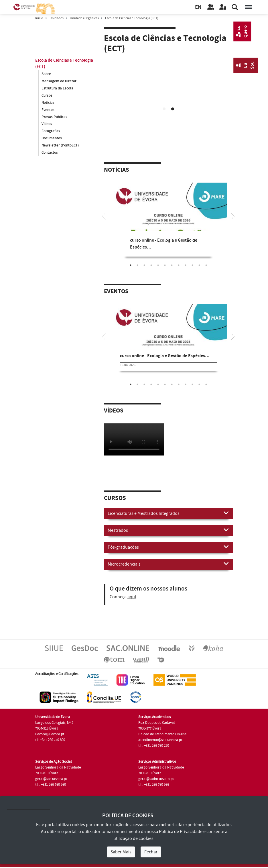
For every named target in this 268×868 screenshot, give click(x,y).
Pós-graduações (168, 547)
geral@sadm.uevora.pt (156, 779)
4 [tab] (151, 265)
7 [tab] (172, 265)
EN (198, 7)
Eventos (48, 110)
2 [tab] (173, 109)
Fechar (151, 852)
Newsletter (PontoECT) (60, 146)
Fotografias (51, 131)
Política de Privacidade (181, 832)
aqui (132, 597)
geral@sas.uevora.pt (51, 779)
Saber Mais (121, 852)
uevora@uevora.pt (50, 734)
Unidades (57, 18)
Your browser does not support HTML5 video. (168, 95)
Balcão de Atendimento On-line (162, 734)
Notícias (48, 103)
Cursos (47, 95)
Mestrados (168, 530)
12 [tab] (206, 265)
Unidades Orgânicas (84, 18)
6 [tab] (165, 265)
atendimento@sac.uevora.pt (160, 740)
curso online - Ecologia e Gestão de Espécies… (165, 356)
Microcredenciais (168, 564)
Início (39, 18)
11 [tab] (199, 265)
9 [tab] (186, 265)
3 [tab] (144, 265)
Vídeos (47, 124)
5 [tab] (158, 265)
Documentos (52, 138)
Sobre (46, 74)
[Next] (233, 216)
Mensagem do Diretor (59, 81)
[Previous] (104, 216)
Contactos (50, 153)
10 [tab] (192, 265)
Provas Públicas (54, 117)
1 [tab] (164, 109)
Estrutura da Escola (57, 88)
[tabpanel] (168, 96)
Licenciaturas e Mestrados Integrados (168, 513)
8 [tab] (179, 265)
